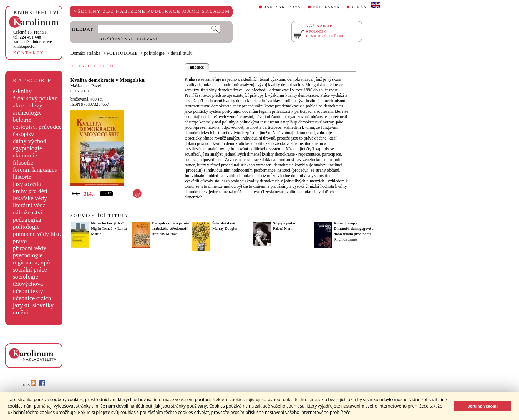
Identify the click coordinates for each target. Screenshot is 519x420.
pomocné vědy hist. (37, 234)
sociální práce (30, 270)
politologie (26, 227)
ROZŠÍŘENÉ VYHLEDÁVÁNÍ (128, 39)
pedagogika (27, 220)
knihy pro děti (30, 191)
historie (22, 177)
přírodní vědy (30, 248)
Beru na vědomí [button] (482, 406)
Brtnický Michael (165, 234)
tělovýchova (28, 284)
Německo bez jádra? (108, 223)
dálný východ (30, 141)
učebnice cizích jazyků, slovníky (33, 302)
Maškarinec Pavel (86, 86)
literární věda (29, 205)
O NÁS (359, 7)
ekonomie (25, 155)
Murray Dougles (225, 229)
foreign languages (35, 170)
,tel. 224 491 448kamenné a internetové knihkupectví (33, 39)
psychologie (28, 255)
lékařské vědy (30, 198)
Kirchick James (346, 239)
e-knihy (22, 91)
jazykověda (27, 184)
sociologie (26, 277)
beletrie (22, 120)
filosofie (23, 163)
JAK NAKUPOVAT (284, 7)
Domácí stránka (85, 53)
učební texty (28, 291)
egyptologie (27, 148)
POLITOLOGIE (122, 53)
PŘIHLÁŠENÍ (328, 7)
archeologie (27, 113)
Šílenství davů (224, 223)
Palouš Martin (284, 229)
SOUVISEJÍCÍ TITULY (100, 216)
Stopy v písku (284, 223)
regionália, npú (31, 262)
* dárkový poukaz (35, 98)
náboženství (28, 212)
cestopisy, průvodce (37, 127)
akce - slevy (28, 105)
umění (21, 312)
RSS (30, 385)
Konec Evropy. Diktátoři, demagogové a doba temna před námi (354, 229)
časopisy (24, 134)
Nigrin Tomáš (102, 229)
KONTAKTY (29, 53)
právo (20, 241)
